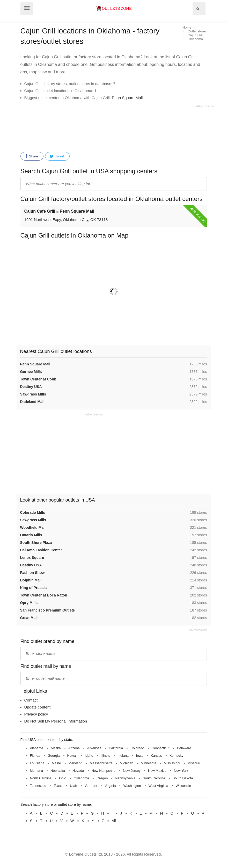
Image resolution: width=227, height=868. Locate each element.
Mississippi (172, 763)
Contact (31, 700)
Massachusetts (101, 763)
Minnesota (149, 763)
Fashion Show (32, 573)
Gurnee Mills (31, 372)
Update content (38, 707)
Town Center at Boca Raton (44, 595)
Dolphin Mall (31, 580)
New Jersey (132, 771)
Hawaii (72, 756)
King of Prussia (34, 588)
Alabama (37, 748)
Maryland (75, 763)
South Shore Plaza (36, 543)
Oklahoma (81, 778)
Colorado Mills (33, 512)
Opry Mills (29, 603)
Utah (73, 786)
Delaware (184, 748)
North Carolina (41, 778)
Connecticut (161, 748)
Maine (56, 763)
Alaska (56, 748)
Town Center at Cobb (38, 379)
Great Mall (29, 618)
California (116, 748)
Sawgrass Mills (33, 394)
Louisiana (37, 763)
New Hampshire (104, 771)
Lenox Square (32, 558)
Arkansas (94, 748)
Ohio (63, 778)
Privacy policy (36, 714)
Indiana (123, 756)
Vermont (91, 786)
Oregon (102, 778)
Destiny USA (31, 387)
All (114, 821)
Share (32, 156)
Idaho (89, 756)
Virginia (110, 786)
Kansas (156, 756)
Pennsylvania (125, 778)
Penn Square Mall (127, 98)
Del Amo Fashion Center (41, 550)
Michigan (127, 763)
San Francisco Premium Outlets (48, 610)
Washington (132, 786)
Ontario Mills (31, 535)
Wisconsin (183, 786)
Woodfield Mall (33, 527)
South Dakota (183, 778)
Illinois (105, 756)
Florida (35, 756)
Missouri (194, 763)
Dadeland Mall (32, 402)
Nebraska (58, 771)
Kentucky (176, 756)
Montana (37, 771)
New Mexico (157, 771)
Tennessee (38, 786)
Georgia (54, 756)
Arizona (74, 748)
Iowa (140, 756)
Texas (58, 786)
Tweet (57, 156)
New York (181, 771)
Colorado (137, 748)
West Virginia (158, 786)
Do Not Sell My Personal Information (56, 721)
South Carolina (154, 778)
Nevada (78, 771)
